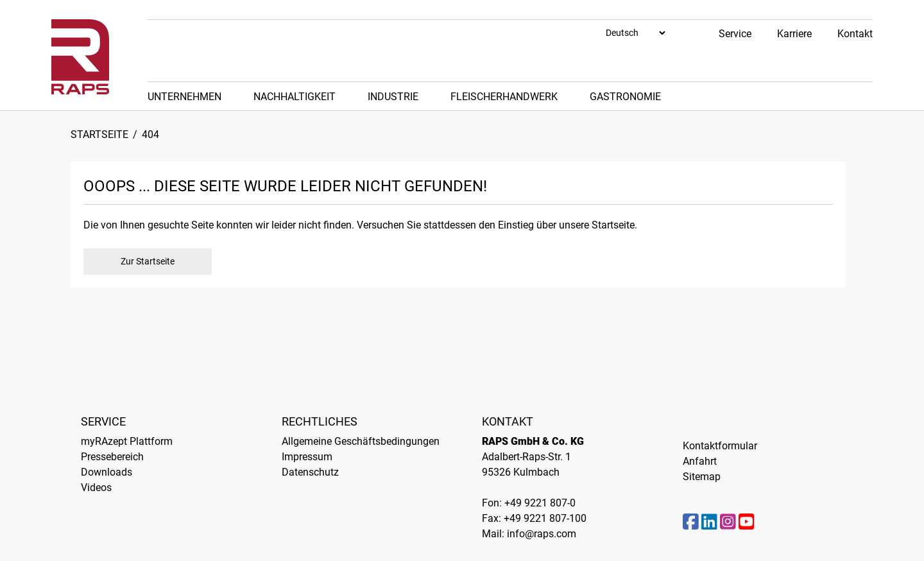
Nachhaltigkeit (295, 97)
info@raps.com (542, 534)
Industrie (393, 97)
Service (735, 34)
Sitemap (702, 477)
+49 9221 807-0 (540, 503)
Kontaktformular (720, 446)
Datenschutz (310, 472)
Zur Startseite (148, 261)
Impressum (307, 457)
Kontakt (855, 34)
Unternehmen (184, 97)
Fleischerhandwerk (504, 97)
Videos (96, 488)
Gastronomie (625, 97)
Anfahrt (700, 461)
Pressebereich (112, 457)
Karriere (794, 34)
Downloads (107, 472)
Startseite (99, 134)
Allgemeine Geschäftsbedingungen (361, 441)
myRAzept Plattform (127, 441)
